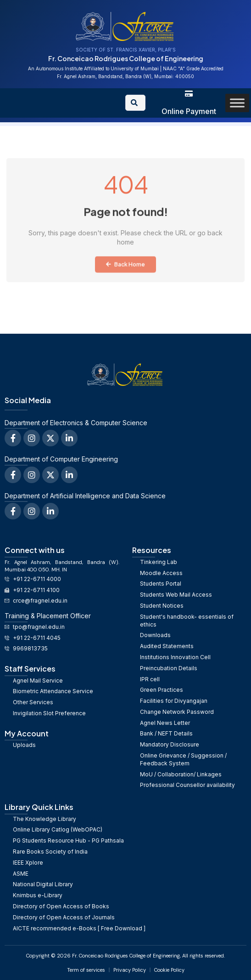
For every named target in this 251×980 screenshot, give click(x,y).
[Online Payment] (189, 94)
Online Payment (189, 111)
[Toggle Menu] (237, 103)
